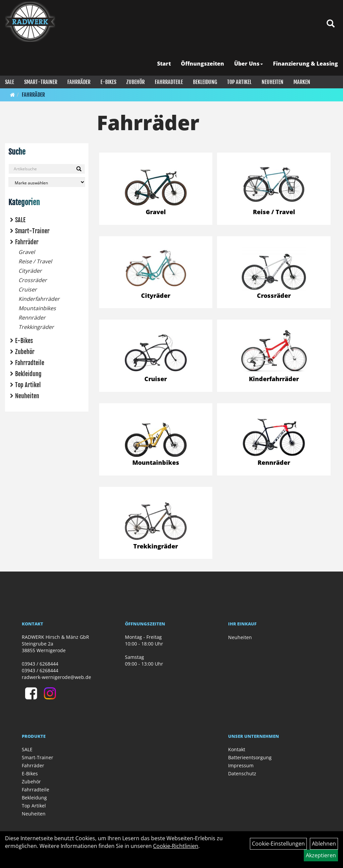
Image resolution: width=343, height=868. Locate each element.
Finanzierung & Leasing (305, 64)
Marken (302, 82)
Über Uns (249, 64)
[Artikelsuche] (331, 24)
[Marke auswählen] (47, 182)
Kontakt (237, 749)
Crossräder (33, 280)
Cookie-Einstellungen (278, 844)
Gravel (27, 252)
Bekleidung (205, 82)
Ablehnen (324, 844)
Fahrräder (79, 82)
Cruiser (28, 289)
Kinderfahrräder (39, 299)
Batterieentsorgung (250, 757)
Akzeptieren (321, 855)
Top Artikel (239, 82)
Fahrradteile (169, 82)
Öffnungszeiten (202, 64)
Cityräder (30, 271)
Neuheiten (272, 82)
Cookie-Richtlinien (176, 846)
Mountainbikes (37, 308)
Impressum (241, 765)
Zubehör (135, 82)
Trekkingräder (36, 327)
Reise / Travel (35, 261)
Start (164, 64)
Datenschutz (242, 773)
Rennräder (32, 318)
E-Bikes (108, 82)
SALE (10, 82)
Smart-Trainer (41, 82)
